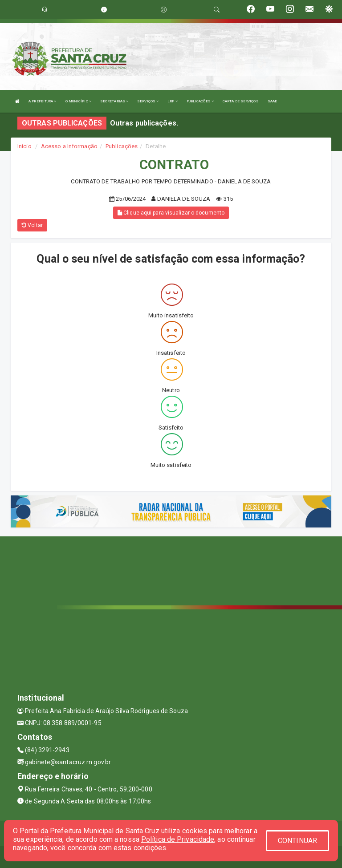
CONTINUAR (297, 841)
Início (24, 146)
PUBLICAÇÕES (200, 101)
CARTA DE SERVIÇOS (241, 101)
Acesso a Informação (69, 146)
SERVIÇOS (148, 101)
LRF (173, 101)
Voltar (32, 225)
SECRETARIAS (114, 101)
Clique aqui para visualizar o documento (171, 213)
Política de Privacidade (178, 839)
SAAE (272, 101)
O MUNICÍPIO (78, 101)
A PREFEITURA (42, 101)
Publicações (122, 146)
